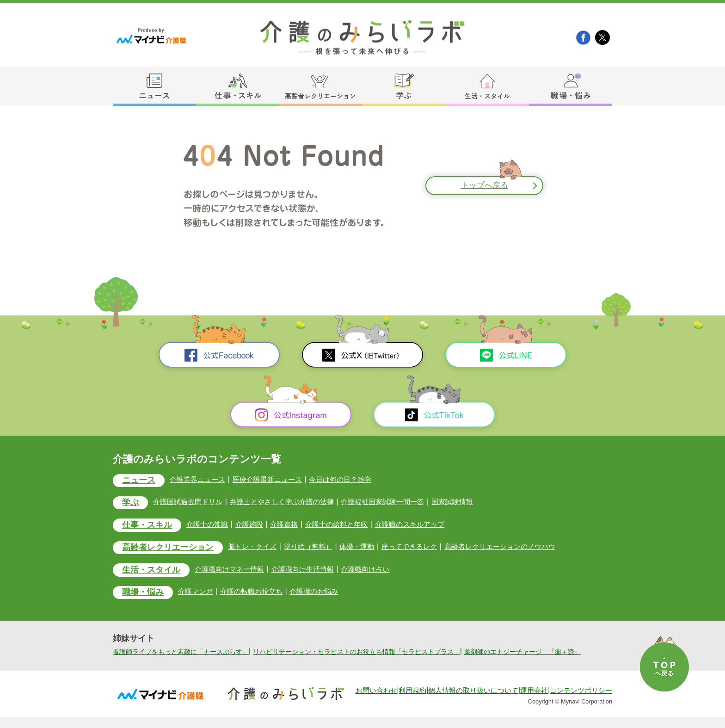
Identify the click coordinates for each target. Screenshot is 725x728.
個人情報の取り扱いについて (473, 702)
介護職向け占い (378, 571)
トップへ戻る (485, 186)
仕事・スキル (149, 526)
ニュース (140, 481)
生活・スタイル (153, 571)
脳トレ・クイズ (259, 547)
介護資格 (291, 525)
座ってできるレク (423, 547)
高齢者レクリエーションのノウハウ (519, 547)
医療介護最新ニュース (275, 479)
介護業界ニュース (202, 479)
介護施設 (255, 525)
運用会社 (534, 702)
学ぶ (131, 503)
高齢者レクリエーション (171, 549)
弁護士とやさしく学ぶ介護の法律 (290, 502)
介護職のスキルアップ (423, 525)
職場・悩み (144, 595)
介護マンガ (199, 593)
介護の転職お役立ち (258, 593)
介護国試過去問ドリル (191, 502)
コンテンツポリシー (581, 702)
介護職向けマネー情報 (235, 571)
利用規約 (412, 702)
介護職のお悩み (323, 593)
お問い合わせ (376, 702)
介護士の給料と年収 (346, 525)
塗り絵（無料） (318, 547)
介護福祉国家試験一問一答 (397, 502)
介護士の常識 (212, 525)
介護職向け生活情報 (312, 571)
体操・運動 (369, 547)
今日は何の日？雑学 (351, 479)
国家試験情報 (470, 502)
